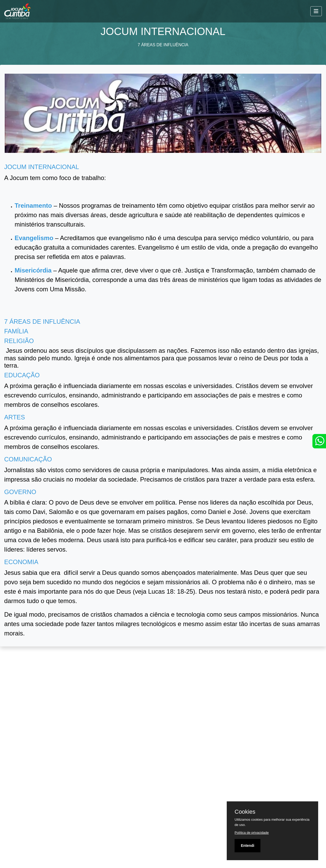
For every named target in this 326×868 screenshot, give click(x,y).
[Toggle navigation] (316, 11)
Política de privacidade (252, 833)
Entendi (248, 846)
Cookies (245, 812)
